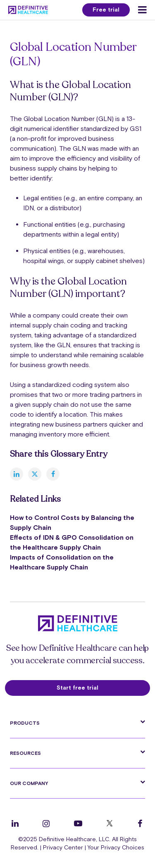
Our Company (29, 783)
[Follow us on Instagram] (46, 823)
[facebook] (53, 474)
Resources (25, 753)
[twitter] (35, 474)
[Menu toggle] (142, 10)
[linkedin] (17, 474)
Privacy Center (63, 847)
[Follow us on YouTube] (78, 823)
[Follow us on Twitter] (110, 823)
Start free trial (77, 688)
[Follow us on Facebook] (140, 823)
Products (25, 723)
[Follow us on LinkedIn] (15, 823)
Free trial (106, 9)
